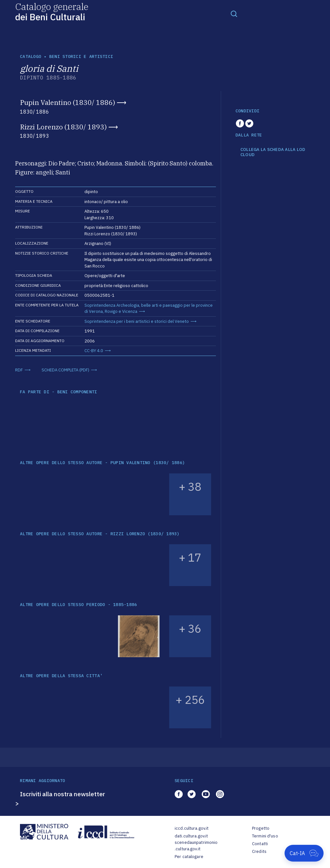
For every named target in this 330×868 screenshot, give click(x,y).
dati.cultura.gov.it (191, 836)
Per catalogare (189, 857)
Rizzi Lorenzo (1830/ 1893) (63, 127)
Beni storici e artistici (81, 56)
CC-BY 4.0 (94, 351)
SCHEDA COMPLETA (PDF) (65, 370)
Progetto (261, 828)
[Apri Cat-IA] (304, 853)
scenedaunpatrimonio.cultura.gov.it (196, 846)
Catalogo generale (52, 11)
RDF (19, 370)
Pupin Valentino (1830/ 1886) (68, 102)
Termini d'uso (265, 836)
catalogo (31, 56)
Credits (259, 851)
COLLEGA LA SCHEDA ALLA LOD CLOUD (273, 152)
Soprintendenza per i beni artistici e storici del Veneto (137, 321)
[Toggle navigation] (234, 14)
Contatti (260, 844)
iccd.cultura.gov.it (192, 828)
